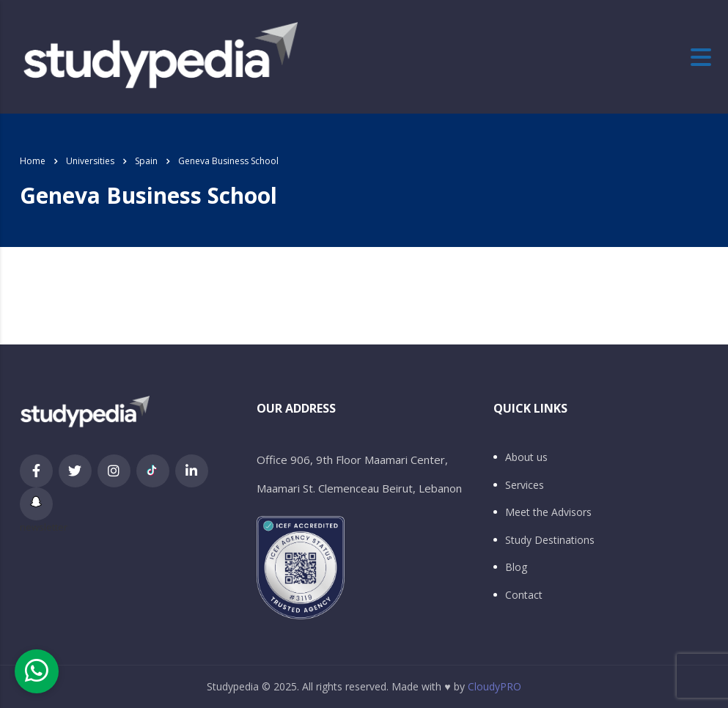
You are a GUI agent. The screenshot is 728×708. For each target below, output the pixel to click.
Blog (516, 567)
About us (526, 457)
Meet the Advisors (548, 512)
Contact (524, 595)
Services (525, 485)
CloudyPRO (494, 686)
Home (33, 161)
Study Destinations (550, 540)
